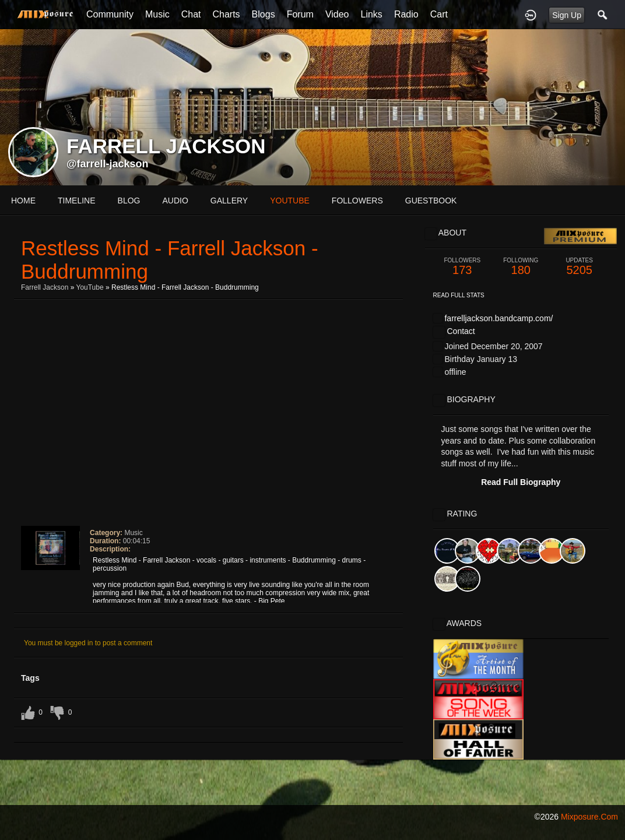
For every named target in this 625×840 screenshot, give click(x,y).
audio (175, 201)
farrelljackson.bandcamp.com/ (498, 318)
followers (357, 201)
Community (110, 14)
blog (129, 201)
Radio (406, 14)
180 (521, 267)
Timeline (77, 201)
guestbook (431, 201)
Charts (226, 14)
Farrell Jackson (45, 287)
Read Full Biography (521, 482)
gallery (229, 201)
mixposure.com (589, 817)
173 (462, 267)
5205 (579, 267)
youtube (290, 201)
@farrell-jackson (108, 164)
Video (337, 14)
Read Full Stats (459, 295)
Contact (461, 331)
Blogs (264, 14)
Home (23, 201)
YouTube (89, 287)
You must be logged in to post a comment (88, 643)
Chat (191, 14)
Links (372, 14)
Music (157, 14)
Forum (300, 14)
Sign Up (567, 15)
